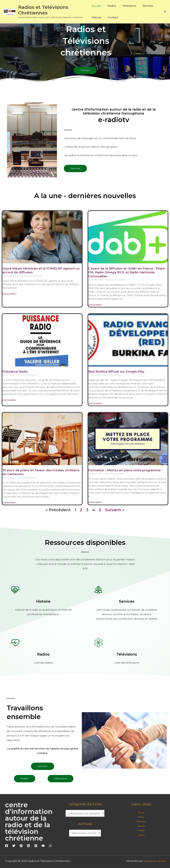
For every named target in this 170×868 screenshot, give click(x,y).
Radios (110, 6)
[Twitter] (14, 847)
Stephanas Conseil (153, 862)
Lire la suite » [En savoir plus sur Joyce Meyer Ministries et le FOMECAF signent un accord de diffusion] (9, 294)
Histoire (96, 17)
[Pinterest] (36, 847)
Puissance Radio (15, 372)
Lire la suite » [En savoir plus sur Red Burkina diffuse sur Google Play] (95, 404)
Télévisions (126, 6)
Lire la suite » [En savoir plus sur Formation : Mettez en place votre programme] (95, 503)
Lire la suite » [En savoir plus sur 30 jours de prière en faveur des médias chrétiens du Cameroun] (9, 503)
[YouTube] (43, 847)
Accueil (96, 6)
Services (143, 6)
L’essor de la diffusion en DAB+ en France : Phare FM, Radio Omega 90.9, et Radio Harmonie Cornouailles (127, 273)
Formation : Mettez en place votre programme (124, 471)
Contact (111, 17)
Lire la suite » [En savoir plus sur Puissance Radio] (9, 400)
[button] (165, 12)
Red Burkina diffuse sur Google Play (116, 372)
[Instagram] (21, 847)
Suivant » (115, 511)
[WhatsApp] (50, 847)
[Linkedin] (28, 847)
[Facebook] (6, 847)
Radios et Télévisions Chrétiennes (43, 10)
